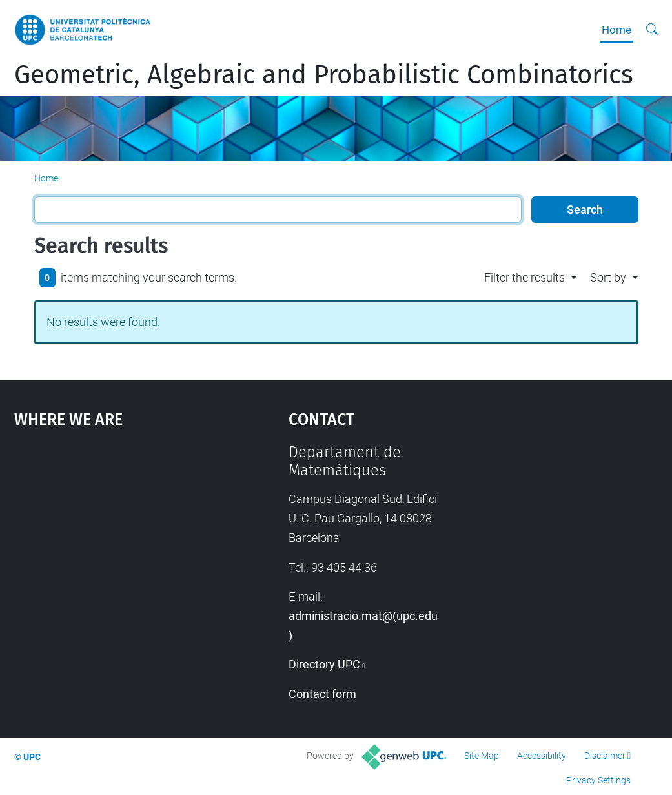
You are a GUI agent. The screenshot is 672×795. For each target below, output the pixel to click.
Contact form (322, 694)
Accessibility (542, 756)
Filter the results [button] (524, 277)
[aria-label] (652, 30)
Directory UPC (324, 664)
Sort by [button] (608, 277)
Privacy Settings (598, 780)
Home (616, 30)
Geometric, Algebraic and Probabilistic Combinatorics (324, 75)
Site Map (482, 756)
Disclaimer (605, 756)
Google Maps (117, 540)
